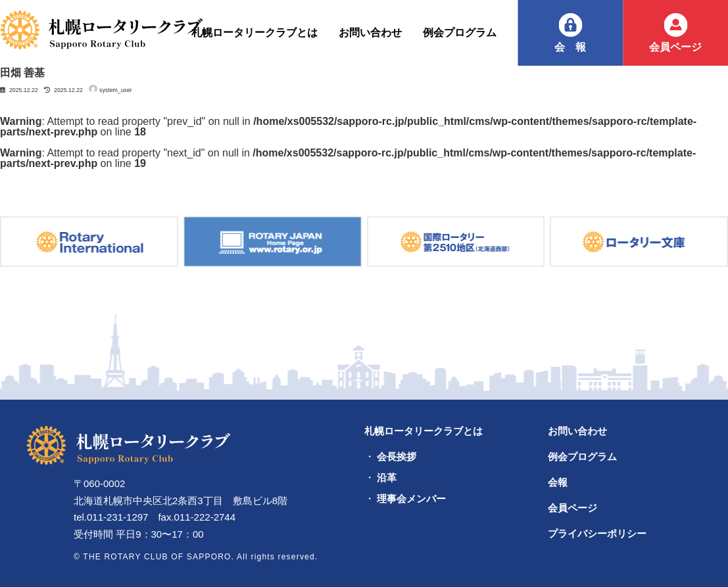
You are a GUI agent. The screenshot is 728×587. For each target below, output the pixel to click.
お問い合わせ (577, 431)
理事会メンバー (411, 499)
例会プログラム (582, 457)
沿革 (387, 478)
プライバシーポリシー (597, 533)
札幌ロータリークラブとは (424, 431)
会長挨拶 (397, 457)
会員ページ (675, 47)
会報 (575, 47)
